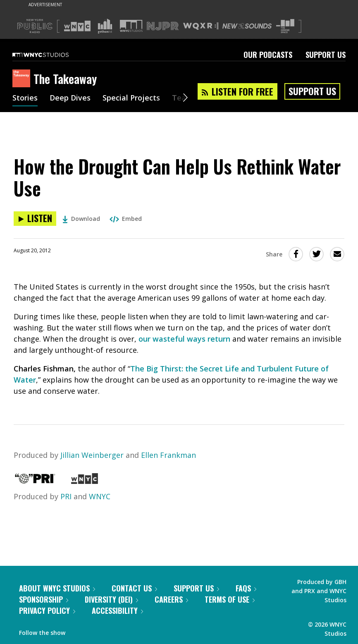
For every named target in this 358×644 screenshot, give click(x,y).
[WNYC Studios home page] (51, 55)
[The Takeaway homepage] (23, 79)
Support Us (326, 55)
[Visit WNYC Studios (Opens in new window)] (131, 26)
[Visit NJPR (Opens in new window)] (163, 26)
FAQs (246, 588)
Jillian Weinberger (92, 455)
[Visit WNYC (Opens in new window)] (77, 26)
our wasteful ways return (184, 339)
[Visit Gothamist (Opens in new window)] (105, 26)
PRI (66, 496)
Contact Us (134, 588)
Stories (25, 98)
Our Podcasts (268, 55)
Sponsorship (44, 599)
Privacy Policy (47, 610)
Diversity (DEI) (111, 599)
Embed (126, 219)
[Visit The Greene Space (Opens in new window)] (285, 26)
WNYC (100, 496)
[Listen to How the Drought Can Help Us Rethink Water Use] (35, 219)
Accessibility (117, 610)
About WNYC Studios (57, 588)
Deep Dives (70, 98)
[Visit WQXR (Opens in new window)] (201, 26)
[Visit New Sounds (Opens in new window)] (247, 26)
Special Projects (131, 98)
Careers (171, 599)
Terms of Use (230, 599)
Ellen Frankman (168, 455)
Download (81, 219)
